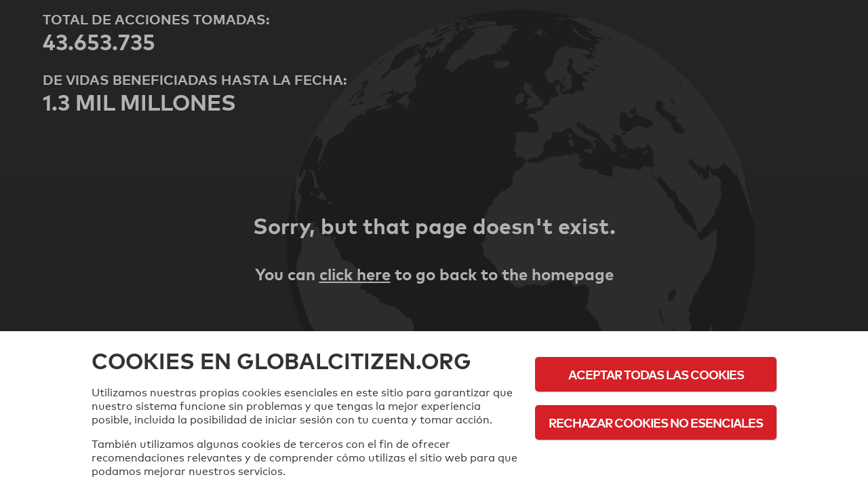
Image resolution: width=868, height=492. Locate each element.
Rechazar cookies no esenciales (656, 422)
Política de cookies (656, 460)
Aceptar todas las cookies (656, 374)
